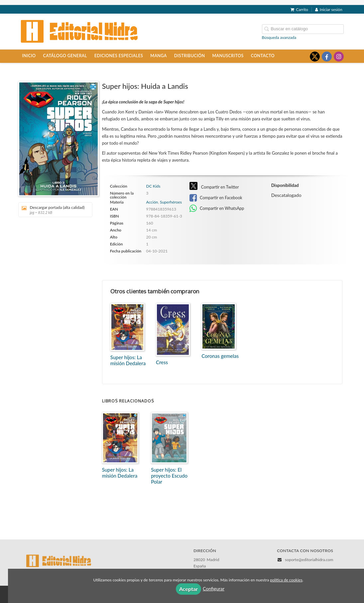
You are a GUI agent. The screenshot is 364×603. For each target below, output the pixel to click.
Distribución (190, 56)
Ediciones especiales (119, 56)
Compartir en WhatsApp (217, 209)
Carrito (299, 9)
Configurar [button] (214, 589)
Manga (158, 56)
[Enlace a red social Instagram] (339, 57)
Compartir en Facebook (216, 198)
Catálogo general (65, 56)
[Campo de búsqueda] (303, 29)
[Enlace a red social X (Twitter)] (315, 57)
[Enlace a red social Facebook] (327, 57)
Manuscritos (228, 56)
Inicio (29, 56)
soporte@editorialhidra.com (309, 560)
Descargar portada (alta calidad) (53, 210)
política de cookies (286, 580)
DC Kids (153, 186)
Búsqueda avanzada (279, 37)
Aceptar (188, 589)
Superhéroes (171, 202)
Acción (152, 202)
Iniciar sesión (329, 9)
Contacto (263, 56)
